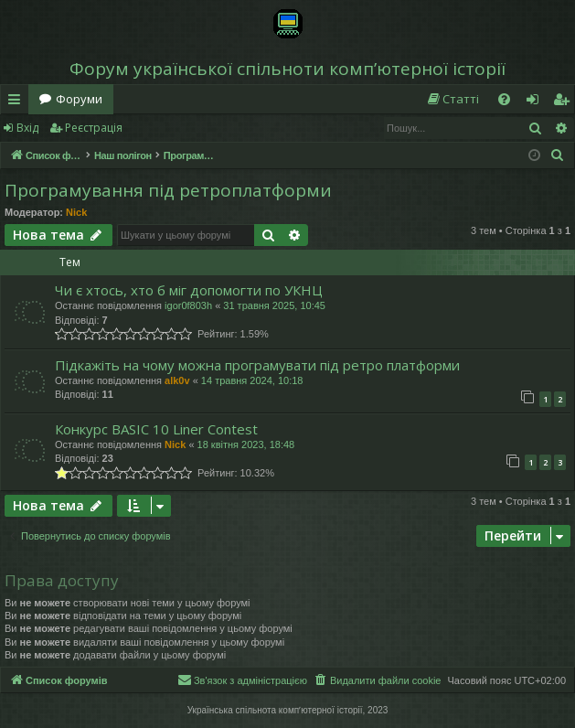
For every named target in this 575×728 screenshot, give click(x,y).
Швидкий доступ (18, 102)
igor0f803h (188, 305)
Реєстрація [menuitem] (565, 102)
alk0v (177, 380)
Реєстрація (94, 128)
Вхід (27, 128)
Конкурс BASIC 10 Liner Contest (156, 429)
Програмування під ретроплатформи (168, 190)
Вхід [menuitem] (538, 102)
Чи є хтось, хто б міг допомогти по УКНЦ (189, 290)
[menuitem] (453, 99)
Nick (76, 212)
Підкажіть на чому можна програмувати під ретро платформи (257, 365)
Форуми (79, 99)
